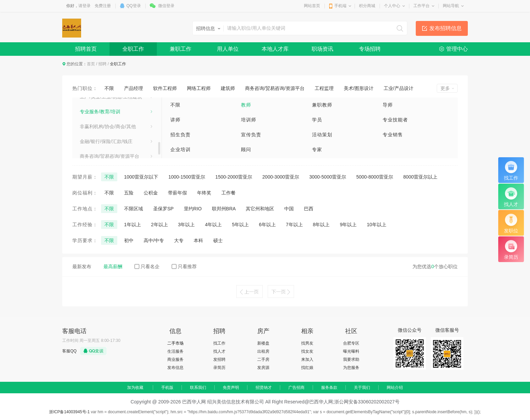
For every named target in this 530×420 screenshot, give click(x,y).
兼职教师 (322, 105)
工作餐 (228, 193)
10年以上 (377, 225)
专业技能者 (395, 120)
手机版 (167, 388)
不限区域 (134, 209)
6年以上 (267, 225)
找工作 (219, 343)
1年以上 (132, 225)
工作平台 (421, 6)
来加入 (307, 359)
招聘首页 (86, 49)
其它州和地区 (260, 209)
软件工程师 (165, 88)
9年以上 (348, 225)
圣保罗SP (163, 209)
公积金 (151, 193)
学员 (317, 120)
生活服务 (175, 351)
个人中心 (392, 6)
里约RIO (193, 209)
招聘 (102, 64)
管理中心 (457, 49)
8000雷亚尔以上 (420, 177)
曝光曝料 (351, 351)
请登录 (85, 6)
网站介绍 (395, 388)
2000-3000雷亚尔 (281, 177)
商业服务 (175, 359)
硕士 (218, 240)
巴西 (309, 209)
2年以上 (160, 225)
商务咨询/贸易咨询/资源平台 (275, 88)
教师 (246, 105)
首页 (91, 64)
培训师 (249, 120)
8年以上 (321, 225)
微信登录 (166, 6)
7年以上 (294, 225)
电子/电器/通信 (95, 131)
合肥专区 (351, 343)
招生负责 (180, 135)
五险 (129, 193)
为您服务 (351, 368)
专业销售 (393, 135)
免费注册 (103, 6)
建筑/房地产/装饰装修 (102, 101)
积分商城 (367, 6)
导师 (388, 105)
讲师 (175, 120)
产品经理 (134, 88)
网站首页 (312, 6)
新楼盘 (263, 343)
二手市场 (175, 343)
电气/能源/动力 (95, 146)
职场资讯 (322, 49)
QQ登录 (134, 6)
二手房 (263, 359)
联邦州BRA (224, 209)
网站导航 (451, 6)
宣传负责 (251, 135)
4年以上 (213, 225)
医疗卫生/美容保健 (99, 116)
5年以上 (240, 225)
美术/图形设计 (359, 88)
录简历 (219, 368)
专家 (317, 149)
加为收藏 (135, 388)
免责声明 (231, 388)
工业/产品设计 (399, 88)
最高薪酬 (113, 266)
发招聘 (219, 359)
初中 (129, 240)
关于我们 (362, 388)
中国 (289, 209)
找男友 (307, 343)
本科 (198, 240)
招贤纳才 (264, 388)
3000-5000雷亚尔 (328, 177)
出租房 (263, 351)
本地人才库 (275, 49)
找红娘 (307, 368)
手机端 (340, 6)
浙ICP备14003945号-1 (69, 412)
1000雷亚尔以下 (141, 177)
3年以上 (187, 225)
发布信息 (175, 368)
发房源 (263, 368)
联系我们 (198, 388)
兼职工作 (180, 49)
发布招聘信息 (445, 28)
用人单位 (228, 49)
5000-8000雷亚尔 (375, 177)
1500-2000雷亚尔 (234, 177)
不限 (109, 88)
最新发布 (82, 266)
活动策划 (322, 135)
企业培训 (180, 149)
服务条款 (329, 388)
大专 (179, 240)
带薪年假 (177, 193)
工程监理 (324, 88)
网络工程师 (199, 88)
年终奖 (204, 193)
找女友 (307, 351)
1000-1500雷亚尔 (187, 177)
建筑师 (228, 88)
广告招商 (296, 388)
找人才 (219, 351)
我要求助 (351, 359)
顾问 (246, 149)
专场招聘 (370, 49)
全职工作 (133, 49)
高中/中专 (154, 240)
